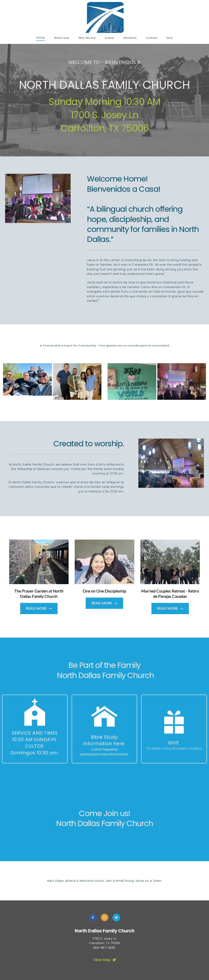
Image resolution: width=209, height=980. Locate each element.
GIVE (173, 743)
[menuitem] (41, 38)
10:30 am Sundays (35, 739)
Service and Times (35, 733)
